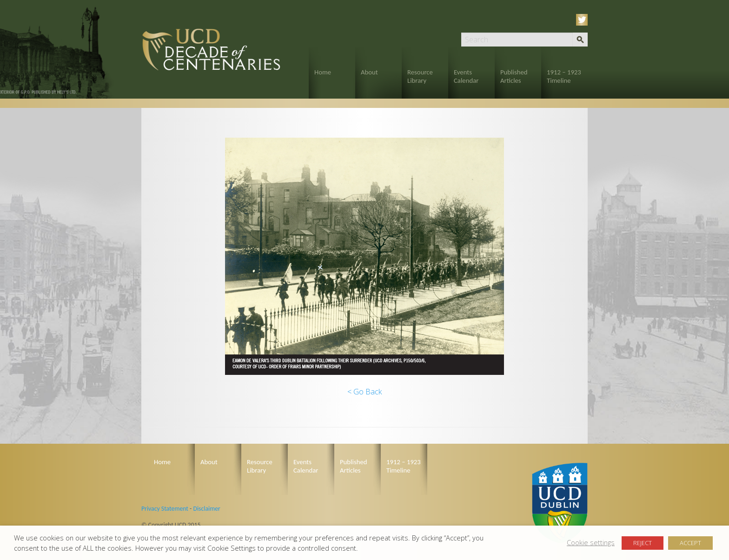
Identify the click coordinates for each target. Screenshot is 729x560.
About (369, 72)
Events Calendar (466, 76)
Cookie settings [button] (591, 542)
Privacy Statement (165, 509)
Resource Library (420, 76)
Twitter (583, 20)
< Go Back (364, 392)
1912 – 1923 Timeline (564, 76)
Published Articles (514, 76)
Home (323, 72)
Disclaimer (206, 509)
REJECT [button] (643, 543)
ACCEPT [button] (690, 543)
